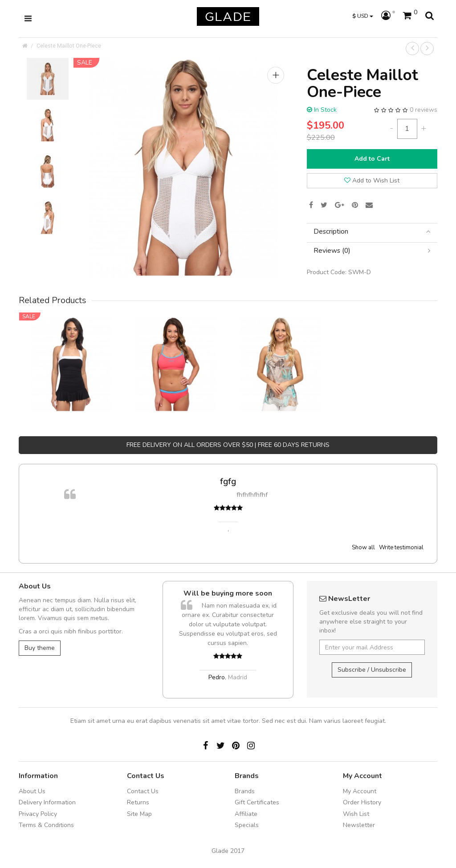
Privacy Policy (38, 814)
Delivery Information (47, 802)
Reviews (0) (372, 251)
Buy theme (40, 648)
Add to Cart (372, 159)
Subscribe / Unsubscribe (372, 670)
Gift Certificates (257, 802)
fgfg (228, 481)
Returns (138, 802)
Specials (247, 825)
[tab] (372, 232)
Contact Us (143, 791)
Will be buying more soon (228, 593)
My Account (360, 791)
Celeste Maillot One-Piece (69, 46)
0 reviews (423, 110)
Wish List (356, 814)
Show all (363, 548)
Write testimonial (401, 548)
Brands (245, 791)
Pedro (217, 677)
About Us (32, 791)
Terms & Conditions (46, 825)
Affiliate (246, 814)
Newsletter (359, 825)
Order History (362, 802)
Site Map (139, 814)
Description (372, 232)
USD (363, 16)
